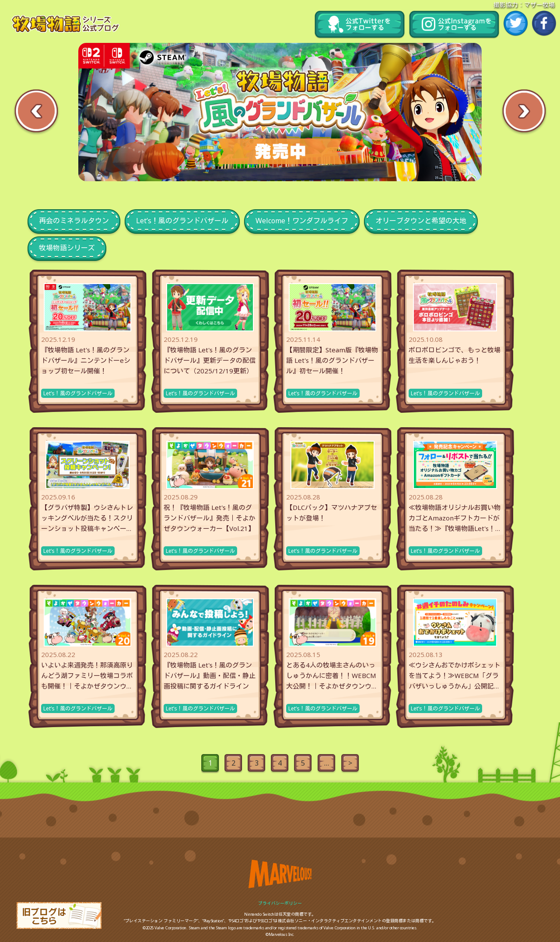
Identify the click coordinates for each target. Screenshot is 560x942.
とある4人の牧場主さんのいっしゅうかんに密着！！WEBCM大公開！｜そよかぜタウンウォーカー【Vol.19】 (332, 676)
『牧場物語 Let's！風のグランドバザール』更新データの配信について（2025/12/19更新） (210, 360)
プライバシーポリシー (280, 903)
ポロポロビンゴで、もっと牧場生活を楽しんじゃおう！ (455, 355)
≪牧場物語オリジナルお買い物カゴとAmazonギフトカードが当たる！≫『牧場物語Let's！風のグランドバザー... (455, 518)
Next (524, 112)
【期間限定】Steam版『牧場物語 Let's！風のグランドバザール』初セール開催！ (332, 360)
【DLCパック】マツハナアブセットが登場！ (332, 513)
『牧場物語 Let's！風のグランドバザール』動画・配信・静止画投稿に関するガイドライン (210, 675)
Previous (36, 112)
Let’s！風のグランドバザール (78, 393)
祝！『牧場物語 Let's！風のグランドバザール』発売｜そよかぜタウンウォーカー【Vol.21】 (210, 518)
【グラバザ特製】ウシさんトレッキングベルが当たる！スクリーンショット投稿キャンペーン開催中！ (87, 518)
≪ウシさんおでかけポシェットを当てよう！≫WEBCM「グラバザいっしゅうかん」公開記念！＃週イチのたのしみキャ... (455, 676)
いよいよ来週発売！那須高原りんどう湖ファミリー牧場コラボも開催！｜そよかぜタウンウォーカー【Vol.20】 (87, 676)
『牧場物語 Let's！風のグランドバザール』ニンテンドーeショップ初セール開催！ (86, 360)
